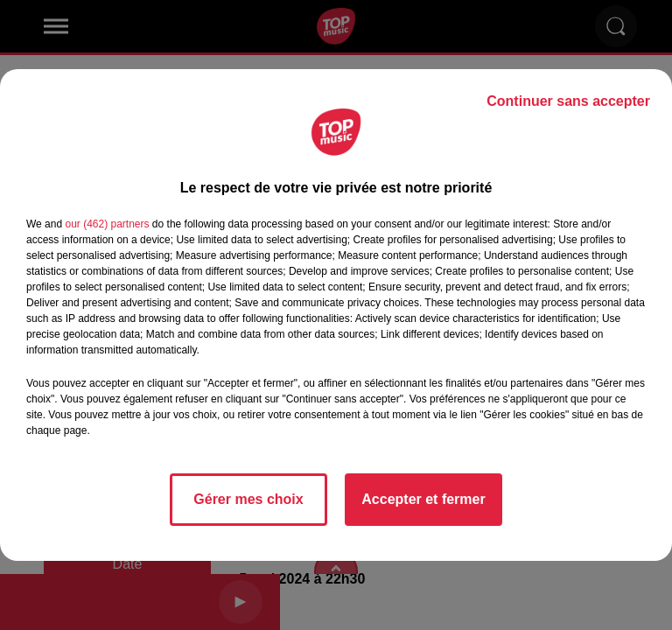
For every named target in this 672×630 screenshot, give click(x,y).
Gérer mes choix (248, 499)
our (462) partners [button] (107, 224)
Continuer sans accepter (568, 101)
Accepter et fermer (423, 499)
